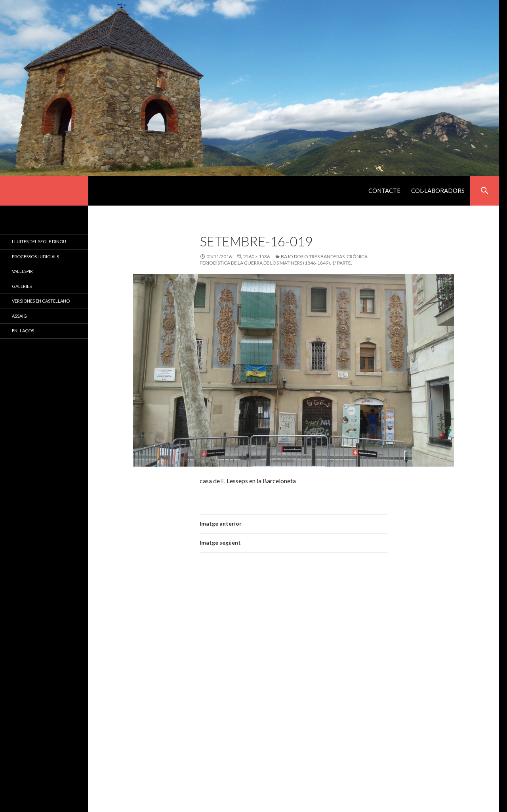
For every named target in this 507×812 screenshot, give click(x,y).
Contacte (384, 191)
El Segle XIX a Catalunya (44, 191)
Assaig (19, 316)
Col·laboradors (438, 191)
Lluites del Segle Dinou (39, 241)
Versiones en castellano (41, 301)
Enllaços (23, 331)
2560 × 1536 (256, 256)
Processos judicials (35, 256)
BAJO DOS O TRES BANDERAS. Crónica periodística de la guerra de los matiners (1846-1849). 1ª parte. (284, 260)
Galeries (22, 286)
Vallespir (22, 271)
